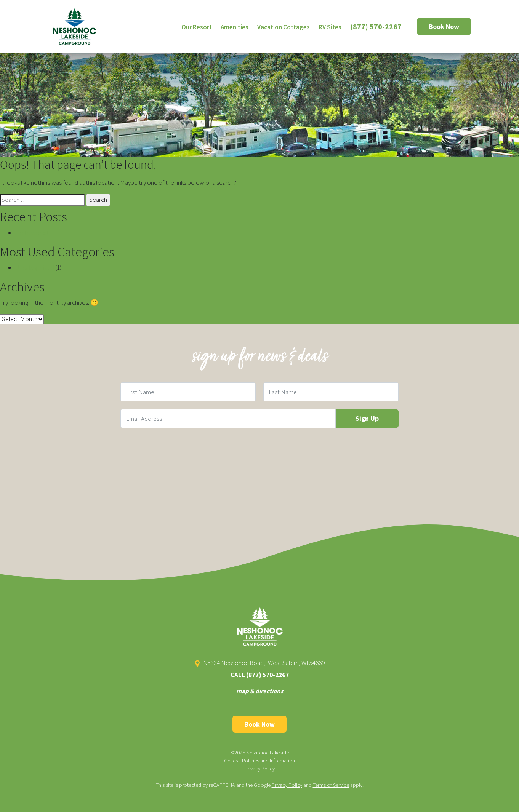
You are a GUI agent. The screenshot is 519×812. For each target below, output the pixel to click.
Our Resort (197, 27)
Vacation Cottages (284, 27)
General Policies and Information (259, 761)
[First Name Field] (188, 392)
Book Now (444, 26)
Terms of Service (331, 785)
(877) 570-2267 (376, 26)
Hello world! (32, 233)
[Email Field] (228, 419)
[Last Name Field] (331, 392)
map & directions (260, 691)
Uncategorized (35, 267)
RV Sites (330, 27)
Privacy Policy (260, 769)
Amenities (235, 27)
